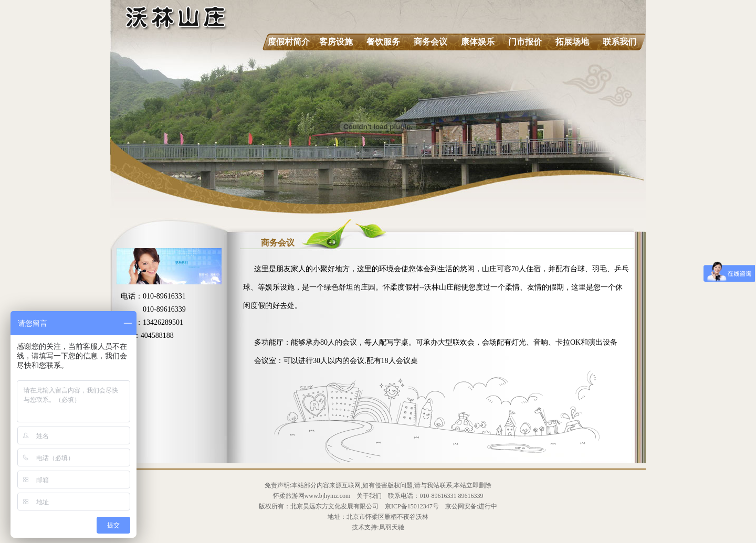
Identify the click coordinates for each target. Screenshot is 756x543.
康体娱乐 (478, 42)
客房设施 (336, 42)
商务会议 (430, 42)
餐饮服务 (383, 42)
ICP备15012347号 (415, 506)
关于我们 (369, 496)
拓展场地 (572, 42)
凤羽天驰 (392, 527)
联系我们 (619, 42)
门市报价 (525, 42)
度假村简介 (289, 42)
